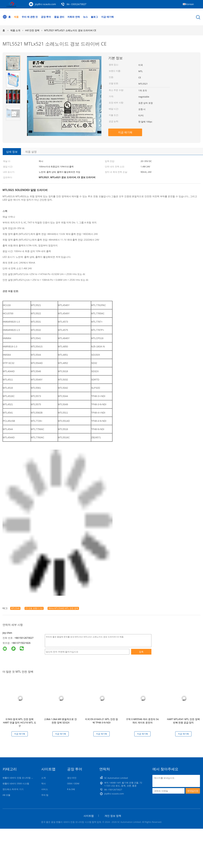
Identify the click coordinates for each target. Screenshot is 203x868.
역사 (43, 783)
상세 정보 (12, 152)
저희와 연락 (74, 17)
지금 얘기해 (107, 17)
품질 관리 (59, 17)
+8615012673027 (24, 638)
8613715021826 (22, 643)
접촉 (141, 652)
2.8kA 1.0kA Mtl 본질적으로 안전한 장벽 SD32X (60, 721)
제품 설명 (31, 152)
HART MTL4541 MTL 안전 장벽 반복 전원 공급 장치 (183, 721)
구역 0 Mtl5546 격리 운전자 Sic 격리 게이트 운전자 (142, 721)
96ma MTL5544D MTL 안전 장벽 (63, 608)
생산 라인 (72, 778)
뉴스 (85, 17)
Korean (190, 4)
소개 (43, 778)
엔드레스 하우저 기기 (13, 789)
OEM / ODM (73, 783)
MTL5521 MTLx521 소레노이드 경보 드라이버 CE (70, 30)
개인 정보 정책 (113, 816)
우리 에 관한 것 (30, 17)
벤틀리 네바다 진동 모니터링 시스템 (20, 778)
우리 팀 (45, 795)
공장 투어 (46, 17)
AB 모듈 (6, 795)
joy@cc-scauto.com (45, 4)
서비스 (45, 789)
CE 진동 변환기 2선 (34, 608)
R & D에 (71, 789)
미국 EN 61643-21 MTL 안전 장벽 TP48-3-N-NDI (102, 721)
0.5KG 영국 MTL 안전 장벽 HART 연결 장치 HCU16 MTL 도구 (20, 722)
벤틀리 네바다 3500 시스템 (16, 783)
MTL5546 (15, 608)
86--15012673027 (76, 4)
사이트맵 (89, 816)
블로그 (94, 17)
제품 (16, 17)
